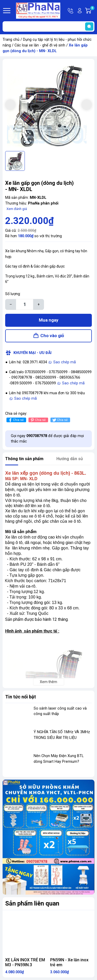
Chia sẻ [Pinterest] (38, 420)
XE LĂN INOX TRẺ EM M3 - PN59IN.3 (25, 962)
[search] (89, 26)
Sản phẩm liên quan (32, 903)
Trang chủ (11, 40)
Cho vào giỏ (52, 336)
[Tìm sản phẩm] (48, 26)
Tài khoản (80, 11)
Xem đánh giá (17, 209)
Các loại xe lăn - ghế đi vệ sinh (40, 45)
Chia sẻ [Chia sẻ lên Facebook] (16, 420)
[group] (48, 105)
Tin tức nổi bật (21, 697)
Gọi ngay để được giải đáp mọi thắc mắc (47, 439)
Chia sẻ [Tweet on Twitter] (60, 420)
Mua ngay (49, 320)
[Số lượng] (25, 304)
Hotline (71, 11)
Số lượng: (13, 294)
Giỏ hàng (92, 11)
